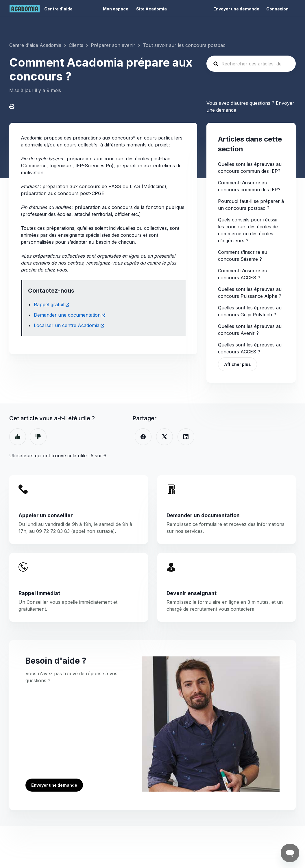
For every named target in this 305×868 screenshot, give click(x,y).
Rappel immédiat (39, 593)
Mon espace (116, 9)
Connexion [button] (277, 9)
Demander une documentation (67, 315)
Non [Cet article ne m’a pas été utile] (38, 437)
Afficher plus (237, 364)
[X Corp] (164, 437)
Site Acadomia (151, 9)
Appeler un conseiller (46, 515)
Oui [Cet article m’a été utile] (18, 437)
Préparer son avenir (113, 45)
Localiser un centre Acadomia (67, 325)
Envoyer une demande (236, 9)
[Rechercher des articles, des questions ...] (251, 64)
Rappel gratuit (49, 304)
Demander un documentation (203, 515)
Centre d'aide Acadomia (35, 45)
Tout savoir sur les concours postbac (184, 45)
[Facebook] (143, 437)
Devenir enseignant (192, 593)
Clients (76, 45)
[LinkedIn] (186, 437)
